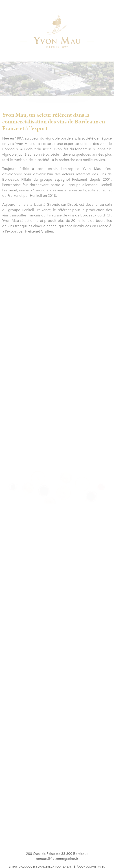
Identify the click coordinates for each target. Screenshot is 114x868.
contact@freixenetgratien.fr (57, 859)
